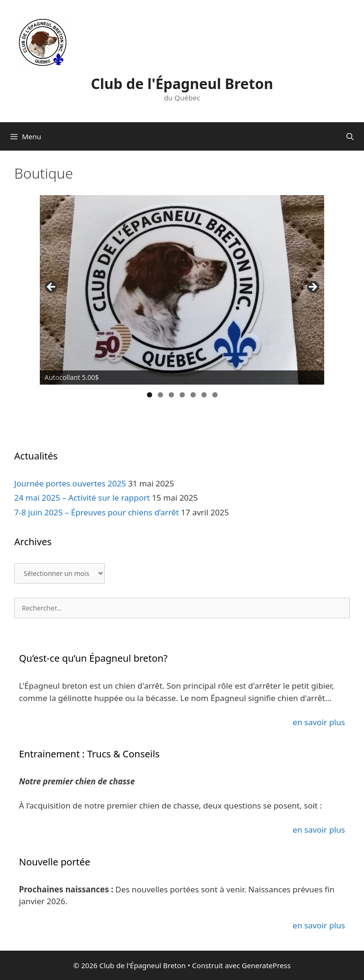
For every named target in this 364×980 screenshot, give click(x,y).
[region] (182, 290)
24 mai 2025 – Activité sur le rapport (82, 498)
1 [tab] (150, 395)
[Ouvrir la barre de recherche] (350, 136)
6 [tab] (204, 395)
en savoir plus (319, 722)
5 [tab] (193, 395)
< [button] (52, 288)
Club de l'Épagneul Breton (182, 84)
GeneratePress (266, 965)
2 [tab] (160, 395)
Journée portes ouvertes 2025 (70, 483)
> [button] (312, 288)
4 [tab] (182, 395)
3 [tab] (171, 395)
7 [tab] (215, 395)
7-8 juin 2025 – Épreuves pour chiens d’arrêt (96, 512)
